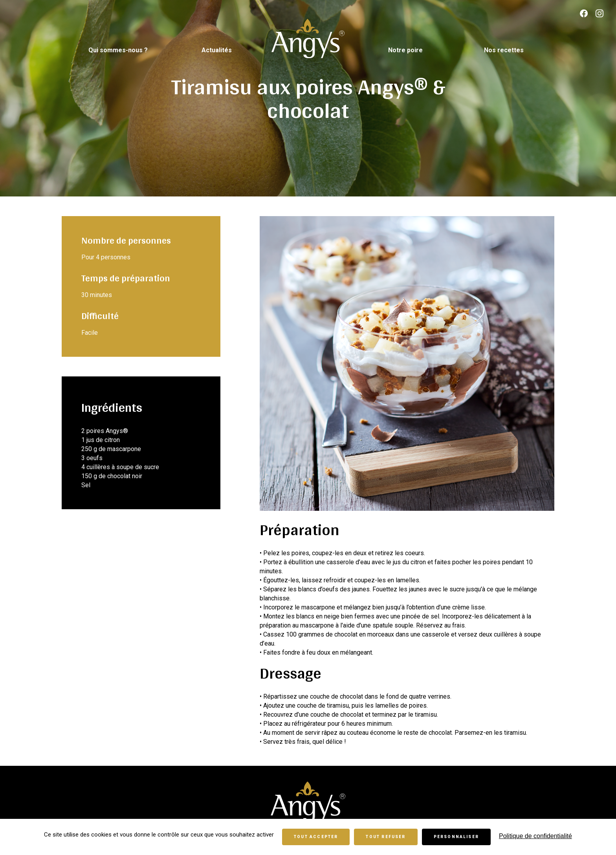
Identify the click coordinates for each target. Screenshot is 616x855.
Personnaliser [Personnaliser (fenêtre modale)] (456, 837)
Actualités (217, 50)
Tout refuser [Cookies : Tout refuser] (386, 837)
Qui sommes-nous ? (118, 50)
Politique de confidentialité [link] (535, 836)
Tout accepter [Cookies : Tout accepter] (316, 837)
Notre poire (405, 50)
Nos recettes (504, 50)
